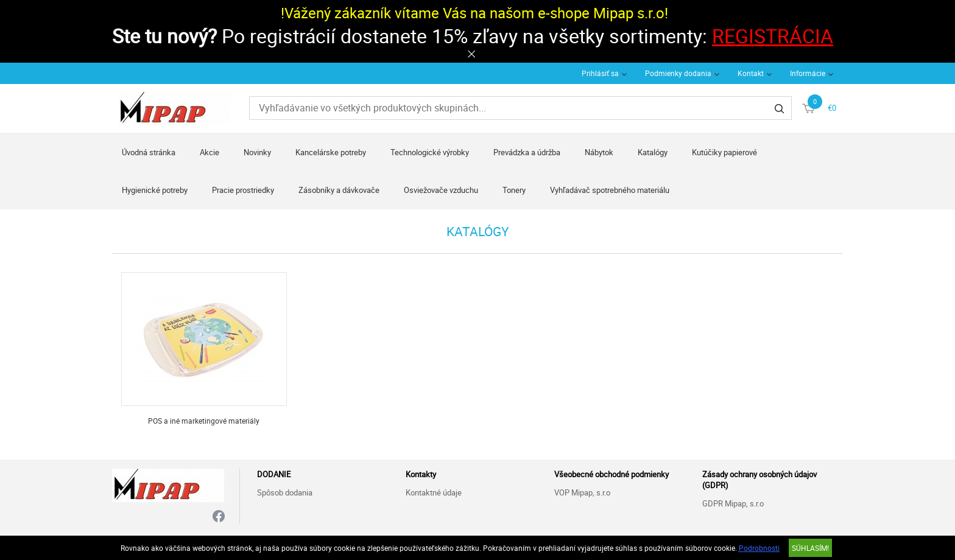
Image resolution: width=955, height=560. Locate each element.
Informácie (808, 73)
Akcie (210, 152)
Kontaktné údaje (434, 492)
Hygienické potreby (155, 190)
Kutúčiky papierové (724, 152)
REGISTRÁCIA (773, 36)
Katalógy (653, 152)
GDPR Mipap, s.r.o (733, 503)
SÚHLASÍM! (810, 548)
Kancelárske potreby (331, 152)
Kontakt (751, 73)
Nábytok (599, 152)
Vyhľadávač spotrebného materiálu (610, 190)
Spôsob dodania (285, 492)
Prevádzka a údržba (527, 152)
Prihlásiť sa (600, 73)
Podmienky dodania (678, 73)
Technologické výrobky (430, 152)
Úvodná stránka (149, 152)
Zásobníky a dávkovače (339, 190)
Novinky (257, 152)
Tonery (514, 190)
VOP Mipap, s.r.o (582, 492)
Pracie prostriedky (243, 190)
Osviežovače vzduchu (441, 190)
